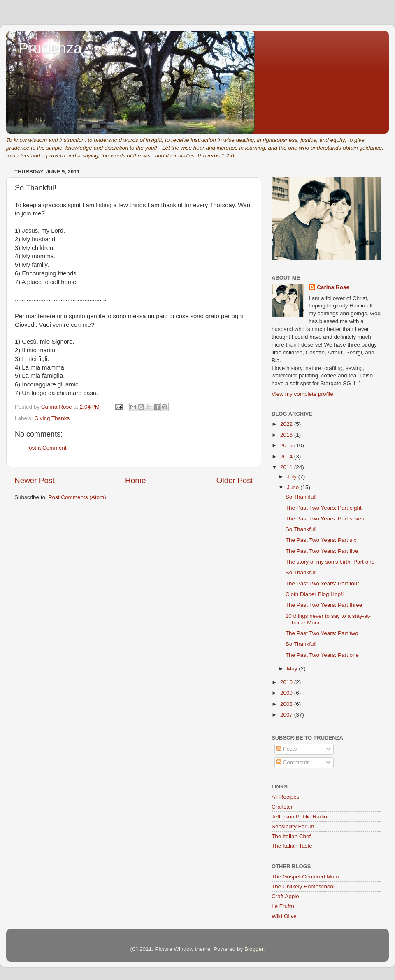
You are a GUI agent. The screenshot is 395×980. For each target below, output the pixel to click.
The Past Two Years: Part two (322, 633)
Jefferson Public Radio (299, 817)
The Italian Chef (291, 836)
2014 (287, 456)
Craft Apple (285, 896)
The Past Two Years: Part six (321, 540)
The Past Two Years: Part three (324, 605)
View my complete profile (302, 394)
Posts (287, 749)
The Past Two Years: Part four (322, 584)
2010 (287, 682)
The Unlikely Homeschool (303, 886)
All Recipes (286, 797)
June (294, 487)
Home (135, 480)
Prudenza (50, 48)
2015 (287, 445)
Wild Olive (284, 916)
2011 (287, 467)
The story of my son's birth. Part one (330, 562)
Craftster (282, 807)
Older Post (235, 480)
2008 (287, 704)
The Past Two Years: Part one (322, 655)
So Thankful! (301, 497)
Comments (293, 762)
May (293, 669)
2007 (287, 715)
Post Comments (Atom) (77, 497)
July (293, 477)
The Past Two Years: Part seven (325, 519)
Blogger (254, 949)
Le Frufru (283, 906)
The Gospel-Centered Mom (305, 877)
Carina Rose (333, 287)
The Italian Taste (292, 846)
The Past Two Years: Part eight (324, 508)
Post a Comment (46, 448)
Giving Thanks (52, 418)
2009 (287, 693)
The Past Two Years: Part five (322, 551)
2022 (287, 424)
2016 (287, 435)
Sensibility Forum (293, 826)
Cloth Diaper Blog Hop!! (315, 594)
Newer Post (35, 480)
